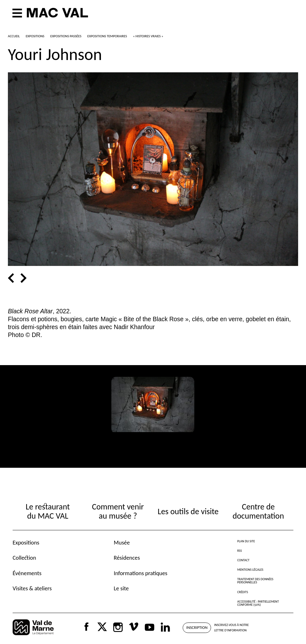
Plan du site (246, 541)
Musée (122, 542)
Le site (121, 588)
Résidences (127, 558)
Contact (243, 560)
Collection (24, 558)
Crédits (243, 592)
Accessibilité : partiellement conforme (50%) (258, 603)
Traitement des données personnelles (255, 581)
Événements (27, 573)
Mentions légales (250, 570)
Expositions (26, 542)
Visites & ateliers (32, 588)
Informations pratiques (141, 573)
